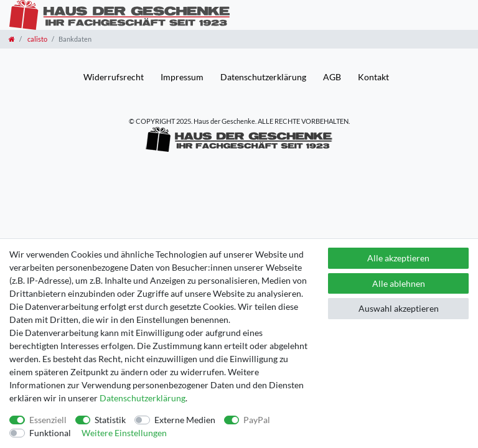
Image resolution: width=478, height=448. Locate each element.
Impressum (182, 77)
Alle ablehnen (399, 283)
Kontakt (373, 77)
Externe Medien (185, 420)
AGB (332, 77)
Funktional (50, 433)
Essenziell (48, 420)
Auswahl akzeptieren (399, 308)
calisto (37, 39)
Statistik (110, 420)
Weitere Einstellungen (124, 433)
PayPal (257, 420)
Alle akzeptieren (398, 258)
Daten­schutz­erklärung (263, 77)
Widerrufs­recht (114, 77)
